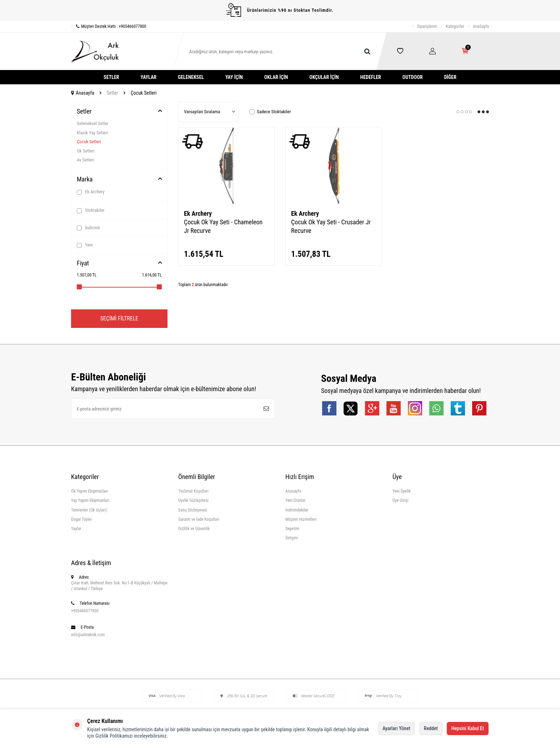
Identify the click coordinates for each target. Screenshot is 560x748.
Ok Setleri (86, 151)
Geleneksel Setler (93, 123)
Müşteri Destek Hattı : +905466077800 (109, 26)
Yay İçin (234, 77)
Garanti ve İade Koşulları (199, 519)
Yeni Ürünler (296, 500)
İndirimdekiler (297, 510)
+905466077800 (85, 611)
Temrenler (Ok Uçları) (89, 510)
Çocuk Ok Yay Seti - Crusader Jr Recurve (331, 226)
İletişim (292, 538)
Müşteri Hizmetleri (301, 519)
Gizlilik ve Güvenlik (194, 529)
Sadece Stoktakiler (270, 112)
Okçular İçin (324, 77)
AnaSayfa (481, 26)
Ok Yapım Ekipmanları (89, 491)
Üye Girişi (401, 500)
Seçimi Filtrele (119, 318)
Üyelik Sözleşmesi (193, 500)
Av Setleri (85, 160)
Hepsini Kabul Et (468, 728)
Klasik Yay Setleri (92, 133)
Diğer (450, 77)
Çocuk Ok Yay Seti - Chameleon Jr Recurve (223, 226)
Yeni (85, 245)
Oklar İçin (276, 77)
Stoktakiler (91, 210)
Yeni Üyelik (402, 491)
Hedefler (371, 77)
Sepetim (292, 529)
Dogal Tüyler (81, 519)
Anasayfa (83, 93)
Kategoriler (455, 26)
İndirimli (88, 228)
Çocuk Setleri (89, 142)
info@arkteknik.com (88, 635)
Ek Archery (91, 192)
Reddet (431, 728)
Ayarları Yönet (396, 728)
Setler (111, 77)
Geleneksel (191, 77)
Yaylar (149, 77)
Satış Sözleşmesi (193, 510)
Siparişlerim (427, 26)
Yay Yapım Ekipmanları (90, 500)
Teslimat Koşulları (193, 491)
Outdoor (413, 77)
